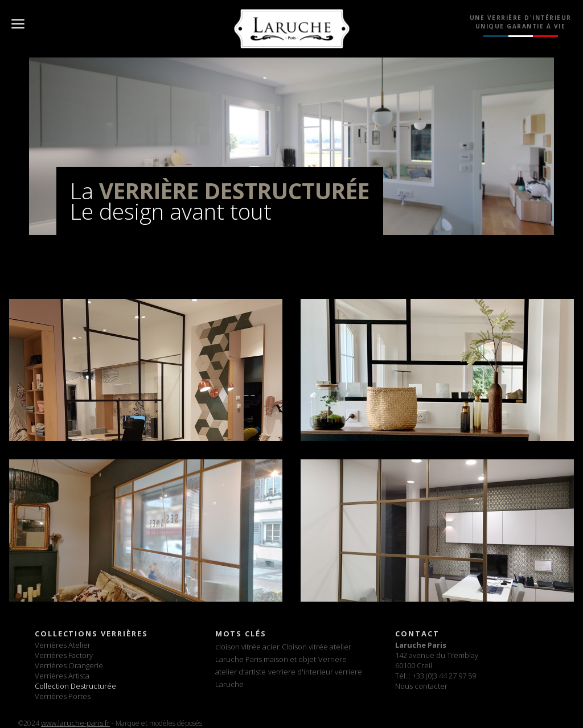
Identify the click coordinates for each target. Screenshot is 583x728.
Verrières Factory (64, 655)
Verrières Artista (62, 676)
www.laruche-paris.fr (75, 723)
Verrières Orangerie (69, 665)
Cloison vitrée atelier (317, 647)
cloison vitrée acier (247, 647)
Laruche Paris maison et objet (266, 659)
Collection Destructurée (75, 686)
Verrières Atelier (63, 645)
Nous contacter (421, 686)
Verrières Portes (63, 696)
